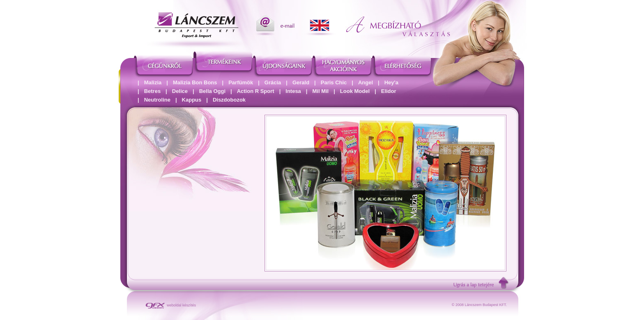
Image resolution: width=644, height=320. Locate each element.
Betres (152, 91)
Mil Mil (321, 91)
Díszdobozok (229, 100)
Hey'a (391, 82)
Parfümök (241, 82)
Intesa (293, 91)
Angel (366, 82)
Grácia (273, 82)
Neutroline (157, 100)
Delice (180, 91)
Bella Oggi (212, 91)
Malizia (153, 82)
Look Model (355, 91)
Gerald (301, 82)
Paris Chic (334, 82)
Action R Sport (256, 91)
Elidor (389, 91)
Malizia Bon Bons (195, 82)
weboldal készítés (171, 305)
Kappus (192, 100)
